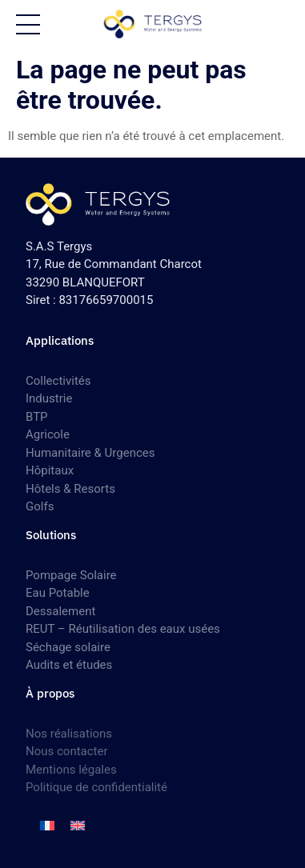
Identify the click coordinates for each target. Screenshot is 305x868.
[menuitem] (47, 826)
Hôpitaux (50, 470)
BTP (37, 417)
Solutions (51, 535)
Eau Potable (58, 593)
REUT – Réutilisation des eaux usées (123, 629)
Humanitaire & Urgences (90, 453)
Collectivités (58, 381)
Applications (60, 340)
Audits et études (69, 665)
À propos (50, 693)
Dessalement (60, 611)
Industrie (49, 398)
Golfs (40, 506)
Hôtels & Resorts (70, 489)
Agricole (48, 434)
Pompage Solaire (71, 575)
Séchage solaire (68, 647)
